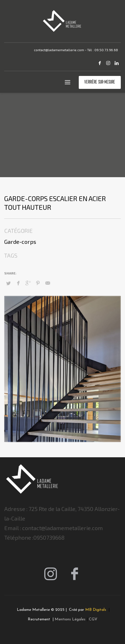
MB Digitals (96, 610)
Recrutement (39, 619)
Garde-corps (20, 242)
